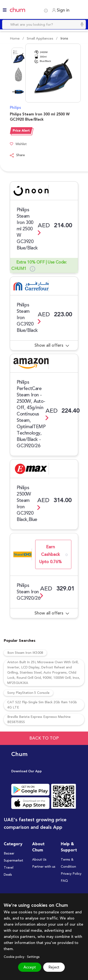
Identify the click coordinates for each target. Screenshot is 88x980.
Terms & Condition (68, 863)
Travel (9, 868)
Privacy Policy (71, 874)
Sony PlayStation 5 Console (28, 693)
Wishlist (18, 144)
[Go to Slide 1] (18, 54)
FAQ (64, 881)
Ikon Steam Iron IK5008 (25, 653)
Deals (8, 875)
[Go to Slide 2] (18, 71)
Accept (30, 967)
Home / (17, 39)
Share (17, 155)
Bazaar (9, 854)
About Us (39, 860)
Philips (15, 108)
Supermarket (13, 861)
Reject (54, 967)
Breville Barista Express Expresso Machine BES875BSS (39, 720)
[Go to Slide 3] (18, 89)
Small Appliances (40, 39)
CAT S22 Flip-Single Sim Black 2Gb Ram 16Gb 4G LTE (42, 705)
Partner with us (44, 867)
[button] (47, 73)
